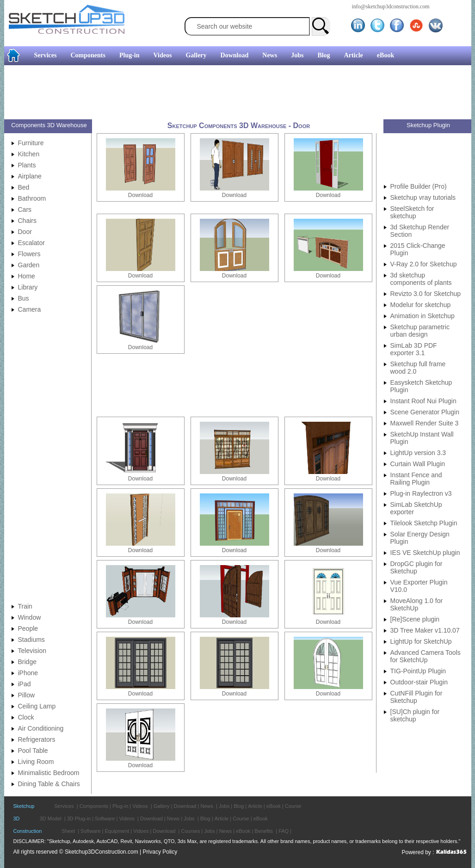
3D (17, 819)
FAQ (284, 831)
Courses (190, 831)
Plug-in (130, 55)
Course (293, 806)
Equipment (117, 831)
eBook (386, 55)
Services (46, 55)
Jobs (297, 55)
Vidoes (141, 831)
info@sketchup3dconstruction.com (391, 6)
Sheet (68, 831)
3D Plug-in (79, 819)
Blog (324, 55)
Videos (163, 55)
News (270, 55)
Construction (28, 831)
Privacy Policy (160, 852)
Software (105, 819)
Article (354, 55)
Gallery (196, 55)
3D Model (51, 819)
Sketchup (24, 806)
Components (88, 55)
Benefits (264, 831)
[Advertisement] (234, 93)
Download (235, 55)
